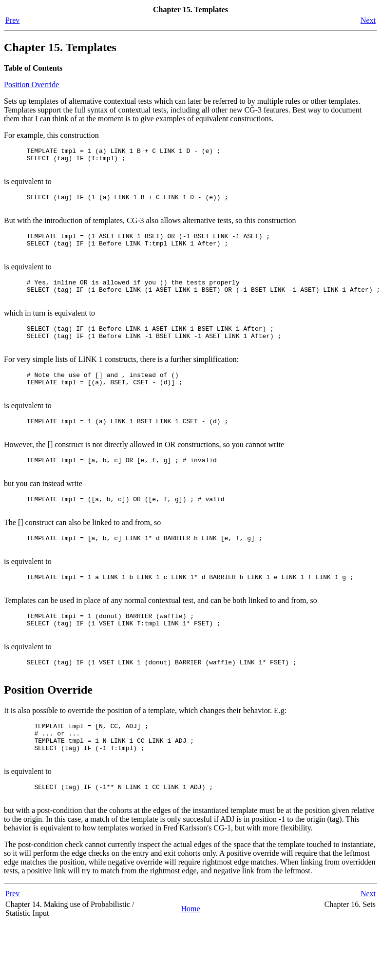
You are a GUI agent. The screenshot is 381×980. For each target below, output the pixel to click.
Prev (12, 20)
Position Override (31, 85)
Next (368, 20)
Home (190, 966)
